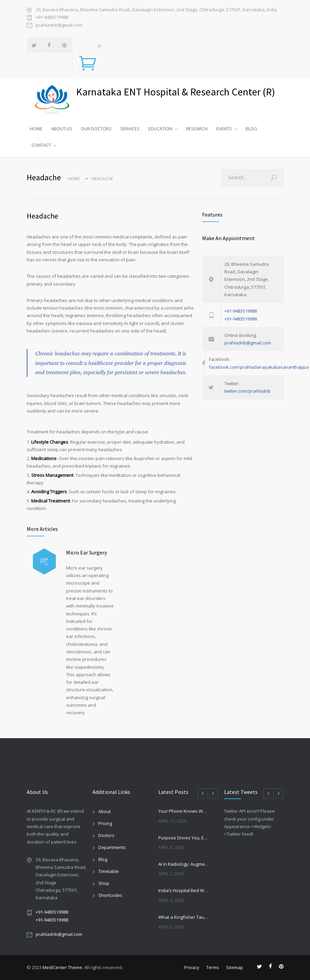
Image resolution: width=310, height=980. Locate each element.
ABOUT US (62, 129)
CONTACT (41, 145)
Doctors (106, 835)
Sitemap (235, 967)
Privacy (192, 967)
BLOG (251, 129)
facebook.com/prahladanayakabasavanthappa (259, 367)
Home (74, 179)
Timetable (109, 871)
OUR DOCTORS (96, 129)
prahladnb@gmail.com (59, 25)
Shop (104, 883)
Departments (112, 847)
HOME (36, 129)
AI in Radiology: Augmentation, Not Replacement (184, 864)
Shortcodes (110, 895)
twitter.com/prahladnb (247, 391)
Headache (42, 216)
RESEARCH (197, 129)
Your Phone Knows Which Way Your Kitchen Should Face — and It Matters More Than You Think (184, 811)
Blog (103, 859)
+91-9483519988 (52, 17)
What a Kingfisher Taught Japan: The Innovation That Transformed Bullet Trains (184, 917)
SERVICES (130, 129)
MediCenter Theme (62, 967)
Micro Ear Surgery (86, 552)
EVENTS (224, 129)
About (104, 811)
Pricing (105, 823)
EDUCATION (160, 129)
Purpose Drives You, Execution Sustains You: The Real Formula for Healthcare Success (184, 838)
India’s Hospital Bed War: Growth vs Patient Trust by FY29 (184, 890)
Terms (213, 967)
